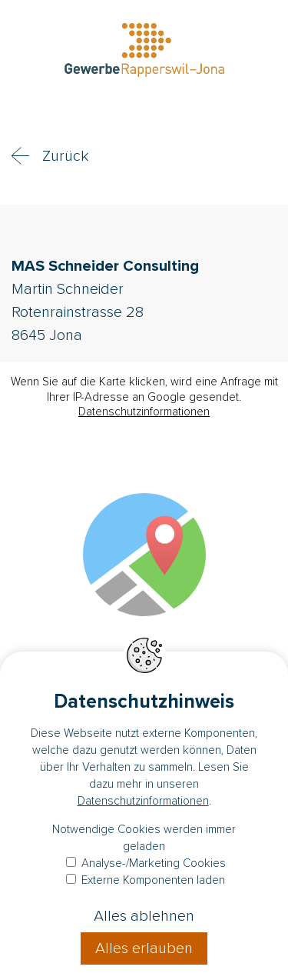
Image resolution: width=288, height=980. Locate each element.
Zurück (65, 156)
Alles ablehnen (144, 916)
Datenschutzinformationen (144, 412)
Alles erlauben (144, 948)
